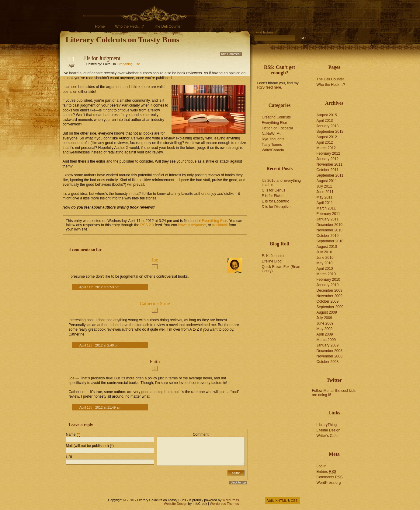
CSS (294, 501)
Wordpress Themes (224, 504)
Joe (155, 260)
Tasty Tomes (272, 145)
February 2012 (328, 153)
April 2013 (325, 121)
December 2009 (330, 290)
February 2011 (328, 214)
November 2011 (330, 164)
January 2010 (328, 285)
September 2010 (330, 241)
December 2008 (330, 351)
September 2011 (330, 175)
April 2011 (325, 203)
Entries (326, 472)
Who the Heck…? (130, 26)
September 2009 (330, 307)
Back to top (238, 482)
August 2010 (327, 247)
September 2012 (330, 132)
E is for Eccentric (276, 201)
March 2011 (326, 208)
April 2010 (325, 269)
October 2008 (328, 362)
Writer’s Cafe (327, 436)
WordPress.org (329, 483)
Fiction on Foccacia (278, 128)
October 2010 (328, 236)
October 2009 (328, 301)
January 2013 (328, 126)
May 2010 (325, 263)
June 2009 (325, 323)
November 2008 (330, 356)
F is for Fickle (273, 196)
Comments (330, 477)
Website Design (176, 504)
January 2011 (328, 219)
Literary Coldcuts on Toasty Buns (123, 40)
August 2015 (327, 115)
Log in (322, 466)
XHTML (281, 501)
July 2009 (324, 318)
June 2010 (325, 258)
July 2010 (324, 252)
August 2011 (327, 181)
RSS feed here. (270, 87)
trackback (220, 225)
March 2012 (326, 148)
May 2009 (325, 329)
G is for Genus (274, 190)
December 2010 (330, 225)
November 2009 (330, 296)
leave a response (192, 225)
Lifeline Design (329, 430)
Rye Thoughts (273, 139)
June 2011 (325, 192)
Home (100, 26)
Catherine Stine (155, 303)
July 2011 (324, 186)
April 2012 (325, 142)
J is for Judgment (102, 58)
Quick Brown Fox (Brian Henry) (281, 269)
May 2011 (325, 197)
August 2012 (327, 137)
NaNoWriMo (272, 134)
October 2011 (328, 170)
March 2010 (326, 274)
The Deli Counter (168, 26)
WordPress (231, 500)
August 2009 (327, 312)
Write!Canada (273, 150)
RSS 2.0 (147, 225)
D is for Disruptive (276, 207)
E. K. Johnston (274, 256)
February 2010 (328, 280)
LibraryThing (327, 425)
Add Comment (231, 54)
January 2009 (328, 345)
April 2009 (325, 334)
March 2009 (326, 340)
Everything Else (128, 64)
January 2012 (328, 159)
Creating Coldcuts (276, 117)
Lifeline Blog (272, 261)
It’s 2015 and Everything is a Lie (281, 183)
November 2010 (330, 230)
